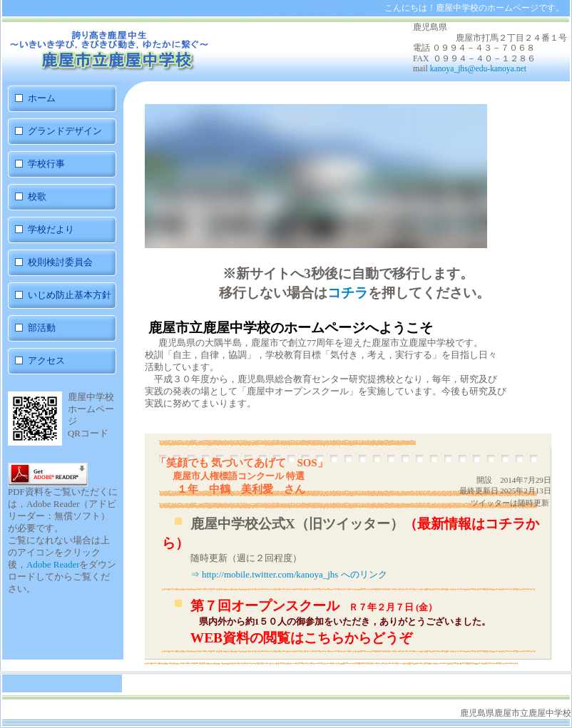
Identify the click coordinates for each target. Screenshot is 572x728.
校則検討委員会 (60, 262)
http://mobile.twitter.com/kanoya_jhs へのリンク (295, 574)
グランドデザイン (65, 131)
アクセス (46, 360)
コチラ (348, 293)
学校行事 (46, 164)
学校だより (51, 229)
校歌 (37, 196)
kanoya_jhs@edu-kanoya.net (478, 69)
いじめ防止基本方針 (70, 295)
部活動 (61, 328)
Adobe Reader (53, 564)
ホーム (42, 98)
